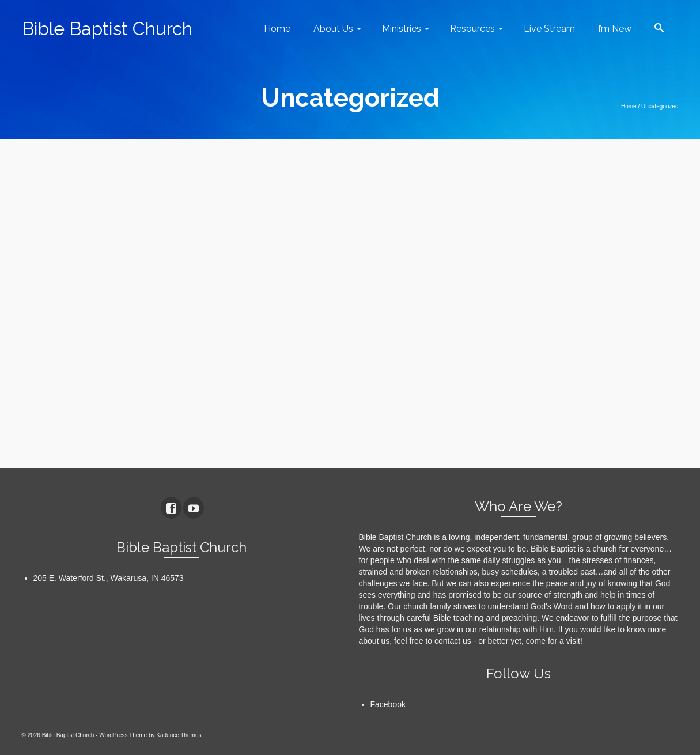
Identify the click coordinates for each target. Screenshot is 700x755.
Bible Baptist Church (107, 29)
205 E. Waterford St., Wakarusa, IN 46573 (109, 578)
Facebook (388, 704)
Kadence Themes (179, 735)
